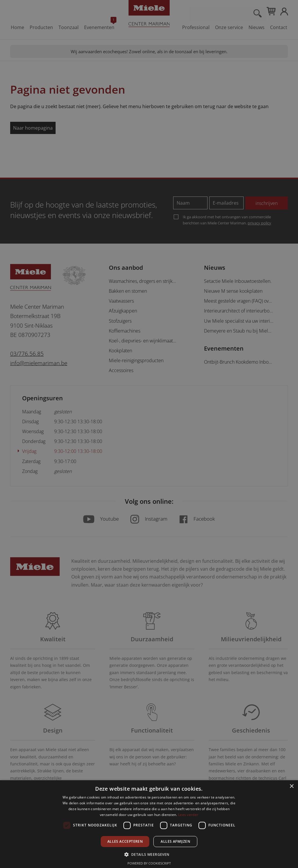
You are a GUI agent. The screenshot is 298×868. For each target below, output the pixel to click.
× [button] (291, 786)
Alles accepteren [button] (125, 841)
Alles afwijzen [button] (175, 841)
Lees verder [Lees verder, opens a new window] (188, 815)
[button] (149, 854)
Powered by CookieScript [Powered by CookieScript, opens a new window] (149, 863)
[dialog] (149, 434)
